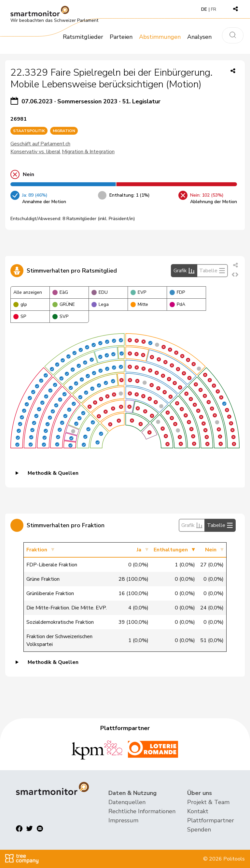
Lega (100, 304)
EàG (60, 292)
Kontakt (198, 811)
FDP (177, 292)
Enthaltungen (171, 550)
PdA (177, 304)
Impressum (123, 820)
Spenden (199, 830)
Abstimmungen (160, 37)
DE (204, 9)
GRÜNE (64, 304)
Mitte (139, 304)
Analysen (199, 37)
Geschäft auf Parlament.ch (40, 144)
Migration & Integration (88, 152)
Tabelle (212, 271)
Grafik (184, 271)
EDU (100, 292)
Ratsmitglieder (83, 37)
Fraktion (37, 550)
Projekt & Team (208, 802)
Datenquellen (127, 802)
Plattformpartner (211, 820)
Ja (139, 550)
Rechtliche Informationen (142, 811)
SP (20, 316)
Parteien (121, 37)
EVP (138, 292)
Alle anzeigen (28, 292)
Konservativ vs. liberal (35, 152)
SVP (60, 316)
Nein (211, 550)
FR (214, 9)
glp (20, 304)
